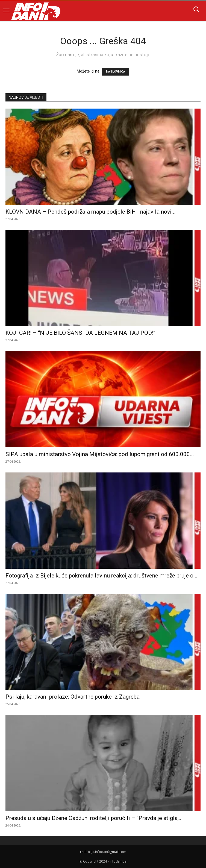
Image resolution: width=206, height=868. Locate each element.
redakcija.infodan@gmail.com (103, 852)
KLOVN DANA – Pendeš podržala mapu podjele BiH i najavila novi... (91, 212)
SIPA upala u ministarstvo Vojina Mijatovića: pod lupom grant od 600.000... (100, 454)
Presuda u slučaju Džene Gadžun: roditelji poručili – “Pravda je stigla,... (94, 818)
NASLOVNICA (116, 72)
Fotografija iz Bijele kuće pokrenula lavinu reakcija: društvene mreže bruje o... (101, 576)
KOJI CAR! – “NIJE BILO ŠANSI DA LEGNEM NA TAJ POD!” (80, 333)
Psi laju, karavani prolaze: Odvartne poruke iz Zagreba (73, 697)
